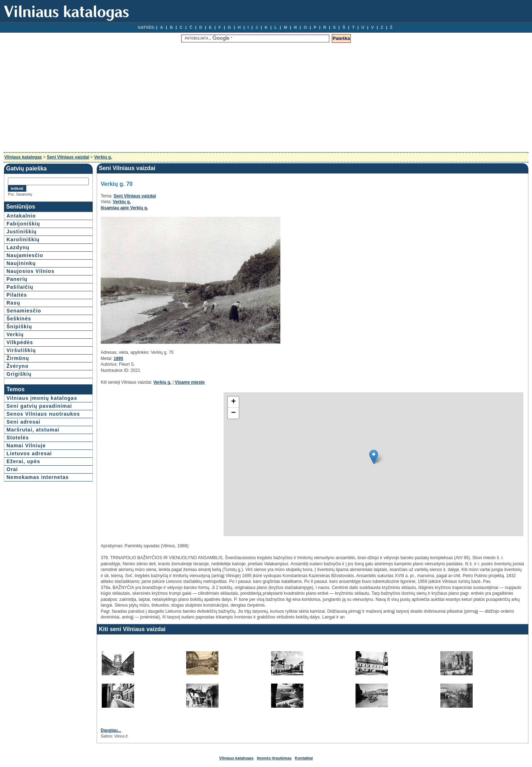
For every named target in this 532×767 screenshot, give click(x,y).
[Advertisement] (266, 98)
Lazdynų (18, 247)
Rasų (13, 303)
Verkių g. (103, 157)
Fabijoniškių (23, 224)
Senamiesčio (24, 311)
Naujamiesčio (25, 255)
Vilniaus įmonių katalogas (42, 398)
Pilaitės (17, 295)
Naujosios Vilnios (30, 271)
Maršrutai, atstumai (33, 430)
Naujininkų (21, 263)
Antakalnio (21, 216)
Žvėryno (17, 366)
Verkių (15, 334)
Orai (12, 469)
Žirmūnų (18, 358)
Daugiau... (111, 730)
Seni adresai (24, 422)
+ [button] (233, 402)
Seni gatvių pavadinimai (39, 406)
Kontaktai (304, 758)
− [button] (233, 413)
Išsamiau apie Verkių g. (124, 208)
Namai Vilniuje (26, 446)
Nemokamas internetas (38, 477)
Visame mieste (190, 382)
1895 (118, 359)
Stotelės (18, 438)
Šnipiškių (19, 327)
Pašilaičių (20, 287)
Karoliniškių (23, 239)
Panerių (17, 279)
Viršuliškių (21, 350)
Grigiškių (19, 374)
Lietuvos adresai (29, 453)
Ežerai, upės (23, 461)
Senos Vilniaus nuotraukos (43, 414)
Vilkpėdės (20, 342)
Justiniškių (22, 232)
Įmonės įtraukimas (274, 758)
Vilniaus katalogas (23, 157)
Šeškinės (19, 319)
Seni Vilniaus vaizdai (68, 157)
